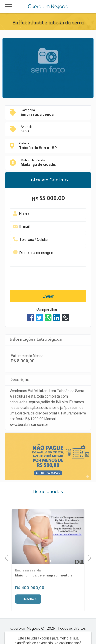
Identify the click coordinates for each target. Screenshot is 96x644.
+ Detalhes (28, 607)
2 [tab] (50, 569)
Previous (8, 558)
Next (88, 558)
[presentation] (41, 280)
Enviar (48, 297)
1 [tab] (46, 569)
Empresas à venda (28, 579)
